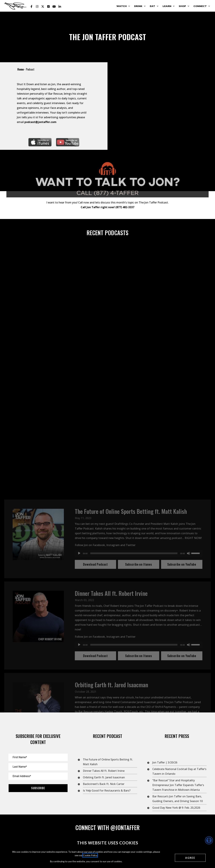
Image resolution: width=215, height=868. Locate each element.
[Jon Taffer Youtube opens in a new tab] (54, 7)
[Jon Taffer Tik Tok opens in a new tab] (49, 7)
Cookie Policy (90, 855)
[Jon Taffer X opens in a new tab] (43, 7)
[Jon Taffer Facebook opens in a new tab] (32, 7)
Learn (169, 6)
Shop (184, 6)
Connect (202, 6)
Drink (140, 6)
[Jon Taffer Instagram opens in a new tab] (37, 7)
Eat (154, 6)
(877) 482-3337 (125, 218)
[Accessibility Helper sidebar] (209, 840)
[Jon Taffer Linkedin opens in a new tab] (60, 7)
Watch (123, 6)
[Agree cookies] (190, 858)
